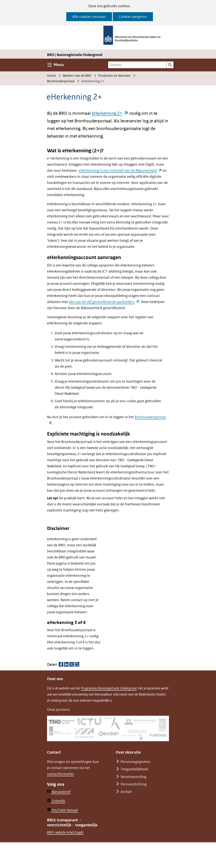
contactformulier (60, 774)
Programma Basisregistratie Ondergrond (109, 688)
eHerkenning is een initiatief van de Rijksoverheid (120, 170)
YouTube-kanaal (62, 810)
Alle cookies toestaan (89, 17)
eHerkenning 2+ (110, 113)
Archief (126, 792)
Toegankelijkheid (134, 769)
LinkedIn (56, 801)
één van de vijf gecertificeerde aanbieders (104, 302)
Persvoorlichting (134, 784)
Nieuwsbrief (59, 792)
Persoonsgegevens (135, 762)
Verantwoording (133, 777)
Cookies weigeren (133, 17)
